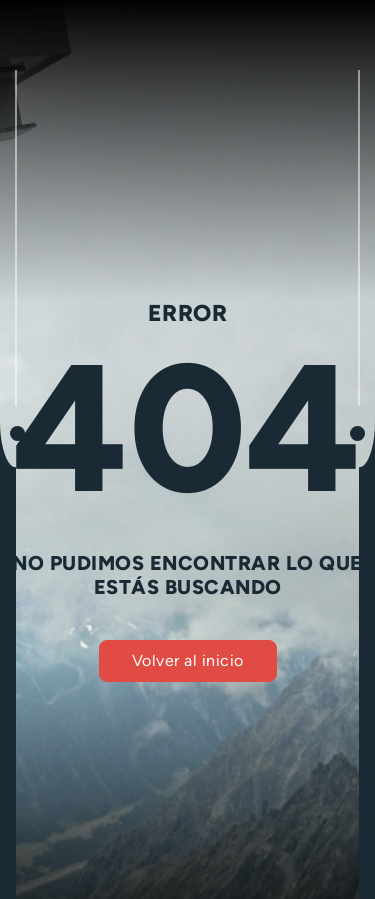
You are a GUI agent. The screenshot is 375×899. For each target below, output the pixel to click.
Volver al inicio (188, 660)
